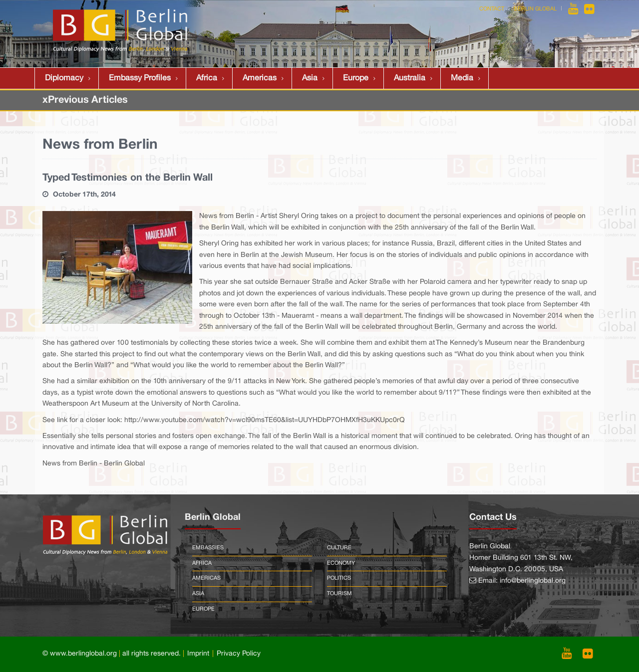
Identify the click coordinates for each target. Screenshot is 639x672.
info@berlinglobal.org (533, 581)
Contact (492, 9)
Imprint (198, 654)
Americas (260, 78)
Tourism (339, 594)
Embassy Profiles (140, 78)
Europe (356, 78)
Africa (207, 78)
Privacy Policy (239, 654)
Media (462, 78)
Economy (341, 563)
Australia (410, 78)
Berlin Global (535, 9)
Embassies (208, 548)
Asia (310, 78)
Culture (339, 548)
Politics (339, 578)
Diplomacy (64, 78)
